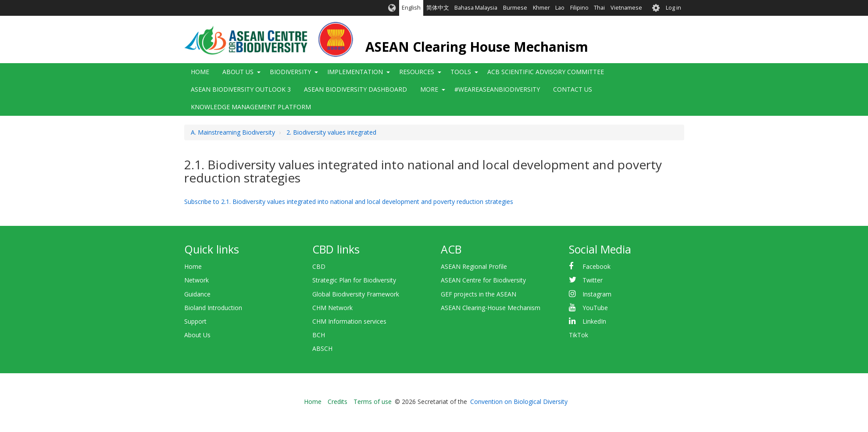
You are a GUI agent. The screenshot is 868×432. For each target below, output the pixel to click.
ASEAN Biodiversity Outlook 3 (241, 89)
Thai (599, 8)
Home (200, 72)
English (411, 8)
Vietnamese (626, 8)
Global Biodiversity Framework (356, 294)
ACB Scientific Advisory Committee (546, 72)
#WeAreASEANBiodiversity (497, 89)
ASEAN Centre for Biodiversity (483, 280)
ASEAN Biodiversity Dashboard (355, 89)
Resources (417, 72)
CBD (319, 266)
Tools (461, 72)
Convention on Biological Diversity (519, 402)
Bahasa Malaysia (476, 8)
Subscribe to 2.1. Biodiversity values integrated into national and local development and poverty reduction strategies (349, 202)
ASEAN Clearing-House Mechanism (491, 308)
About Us (238, 72)
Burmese (515, 8)
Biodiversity (290, 72)
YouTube (595, 308)
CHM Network (332, 308)
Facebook (597, 266)
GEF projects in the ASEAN (479, 294)
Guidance (197, 294)
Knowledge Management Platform (251, 107)
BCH (319, 335)
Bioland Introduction (213, 308)
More (429, 89)
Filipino (579, 8)
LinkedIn (594, 321)
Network (196, 280)
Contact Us (573, 89)
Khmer (541, 8)
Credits (338, 402)
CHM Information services (349, 321)
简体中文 (438, 8)
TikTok (579, 335)
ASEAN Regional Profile (474, 266)
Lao (560, 8)
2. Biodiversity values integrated (331, 132)
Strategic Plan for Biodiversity (354, 280)
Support (195, 321)
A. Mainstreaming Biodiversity (233, 132)
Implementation (355, 72)
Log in (673, 8)
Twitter (593, 280)
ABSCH (322, 348)
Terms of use (373, 402)
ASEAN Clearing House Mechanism (477, 47)
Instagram (597, 294)
